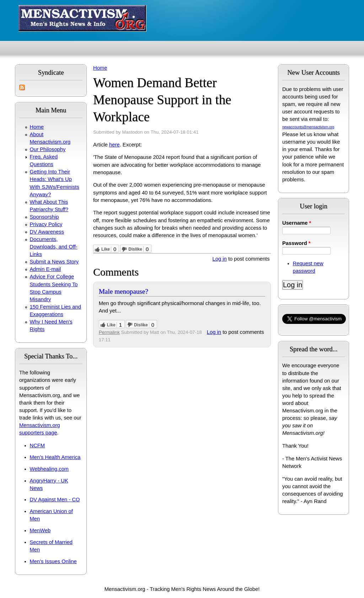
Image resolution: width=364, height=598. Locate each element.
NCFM (38, 445)
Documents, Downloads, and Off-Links (54, 247)
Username (297, 223)
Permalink (109, 332)
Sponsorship (44, 217)
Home (37, 127)
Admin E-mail (45, 269)
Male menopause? (124, 291)
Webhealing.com (49, 469)
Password (296, 243)
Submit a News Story (54, 262)
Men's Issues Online (53, 561)
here (114, 145)
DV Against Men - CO (55, 500)
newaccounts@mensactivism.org (308, 127)
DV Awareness (47, 232)
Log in (220, 259)
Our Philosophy (48, 149)
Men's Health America (55, 457)
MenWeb (40, 530)
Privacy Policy (46, 224)
